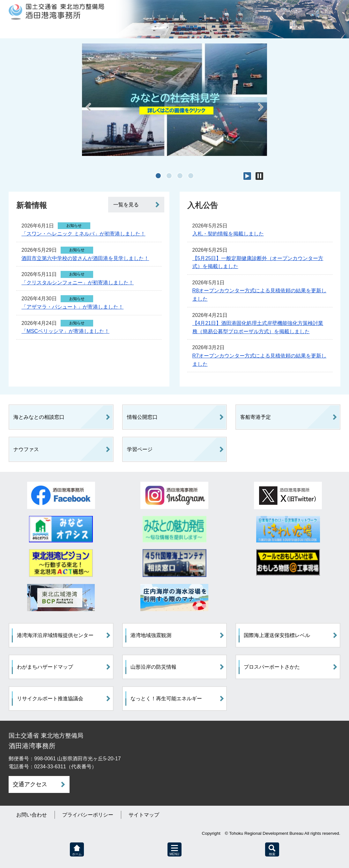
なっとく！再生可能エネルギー (166, 699)
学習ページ (140, 449)
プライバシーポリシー (88, 815)
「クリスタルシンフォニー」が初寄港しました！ (78, 283)
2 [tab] (169, 176)
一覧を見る (126, 205)
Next (261, 111)
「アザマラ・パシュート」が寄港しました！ (72, 307)
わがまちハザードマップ (45, 667)
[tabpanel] (174, 100)
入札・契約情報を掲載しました (228, 234)
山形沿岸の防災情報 (153, 667)
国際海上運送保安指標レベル (277, 635)
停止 (259, 176)
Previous (88, 111)
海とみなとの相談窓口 (39, 417)
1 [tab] (158, 176)
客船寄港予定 (256, 417)
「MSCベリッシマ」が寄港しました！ (65, 331)
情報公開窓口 (142, 417)
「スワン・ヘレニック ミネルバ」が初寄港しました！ (83, 234)
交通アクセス (30, 784)
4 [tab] (191, 176)
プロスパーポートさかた (272, 667)
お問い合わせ (32, 815)
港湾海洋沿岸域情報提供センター (55, 635)
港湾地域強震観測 (151, 635)
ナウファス (26, 449)
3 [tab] (180, 176)
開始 (247, 176)
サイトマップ (144, 815)
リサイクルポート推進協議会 (50, 699)
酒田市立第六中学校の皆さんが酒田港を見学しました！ (85, 258)
